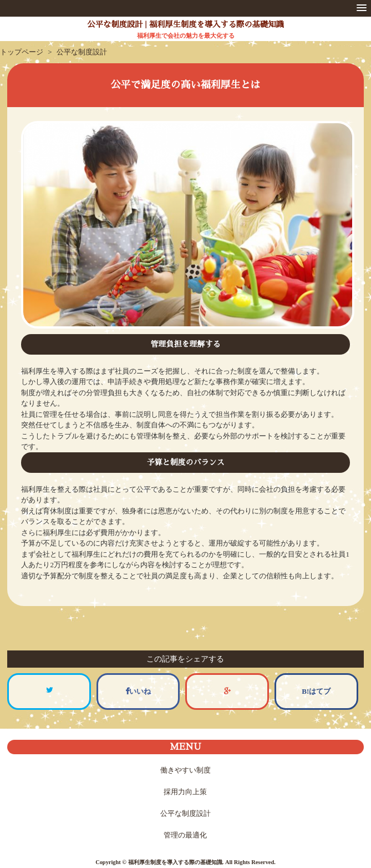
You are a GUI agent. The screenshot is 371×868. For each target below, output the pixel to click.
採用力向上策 (185, 792)
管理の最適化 (185, 835)
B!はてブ (316, 691)
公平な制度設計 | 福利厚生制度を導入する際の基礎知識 (185, 24)
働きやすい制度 (185, 770)
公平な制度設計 (185, 813)
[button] (362, 8)
